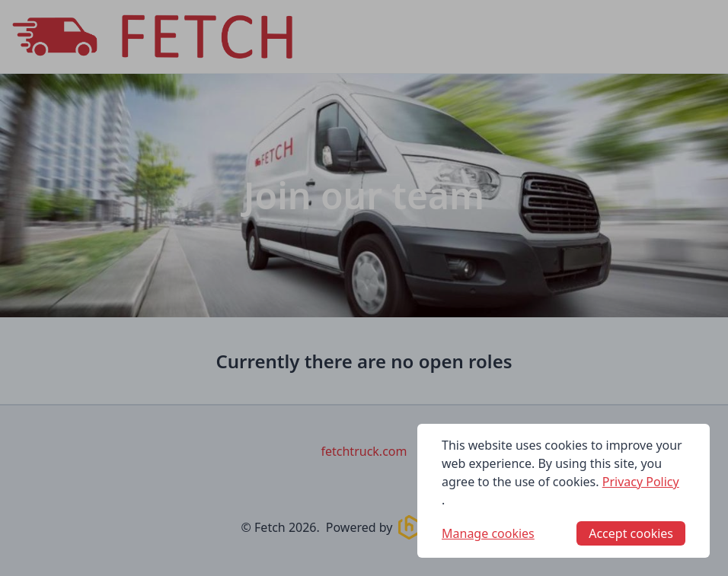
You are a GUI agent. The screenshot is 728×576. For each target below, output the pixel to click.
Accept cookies (631, 533)
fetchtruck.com (364, 451)
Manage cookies (488, 533)
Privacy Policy (641, 482)
